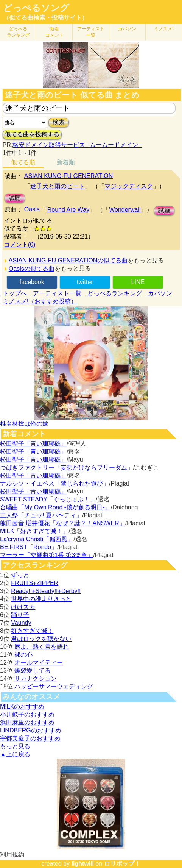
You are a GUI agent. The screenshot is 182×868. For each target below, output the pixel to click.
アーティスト (91, 32)
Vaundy (21, 623)
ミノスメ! (164, 29)
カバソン (127, 29)
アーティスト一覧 (57, 293)
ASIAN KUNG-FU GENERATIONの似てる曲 (68, 260)
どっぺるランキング (115, 293)
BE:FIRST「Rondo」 (29, 547)
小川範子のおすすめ (27, 714)
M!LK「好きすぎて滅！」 (34, 531)
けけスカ (23, 607)
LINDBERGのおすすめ (31, 730)
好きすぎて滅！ (32, 631)
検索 (59, 122)
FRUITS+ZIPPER (35, 583)
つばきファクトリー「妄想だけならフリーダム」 (67, 468)
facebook (32, 282)
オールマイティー (39, 663)
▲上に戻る (15, 754)
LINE (138, 282)
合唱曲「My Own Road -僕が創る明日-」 (55, 507)
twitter (85, 282)
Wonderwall (125, 210)
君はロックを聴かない (41, 639)
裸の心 (23, 655)
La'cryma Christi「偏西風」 (37, 539)
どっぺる (18, 32)
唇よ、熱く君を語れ (42, 647)
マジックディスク (129, 186)
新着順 (66, 162)
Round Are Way (68, 210)
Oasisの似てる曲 (32, 269)
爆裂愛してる (33, 671)
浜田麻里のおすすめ (27, 722)
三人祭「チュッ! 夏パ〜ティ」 (41, 515)
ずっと (20, 575)
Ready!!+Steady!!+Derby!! (46, 591)
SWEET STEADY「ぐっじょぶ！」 (48, 499)
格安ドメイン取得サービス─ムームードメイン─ (77, 145)
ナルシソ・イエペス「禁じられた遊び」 (54, 483)
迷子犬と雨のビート (58, 186)
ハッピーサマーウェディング (54, 686)
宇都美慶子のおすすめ (30, 738)
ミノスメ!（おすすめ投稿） (40, 301)
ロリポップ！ (122, 864)
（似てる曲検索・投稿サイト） (45, 18)
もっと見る (15, 746)
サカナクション (36, 678)
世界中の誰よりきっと (41, 599)
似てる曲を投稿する (32, 134)
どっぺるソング (36, 8)
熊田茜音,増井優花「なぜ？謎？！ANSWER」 (63, 523)
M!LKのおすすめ (22, 706)
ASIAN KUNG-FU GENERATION (68, 176)
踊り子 (20, 615)
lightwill (82, 864)
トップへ (15, 293)
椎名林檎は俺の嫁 (24, 424)
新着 (54, 32)
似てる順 (23, 162)
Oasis (32, 209)
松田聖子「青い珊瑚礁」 (33, 444)
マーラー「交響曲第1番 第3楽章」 (47, 555)
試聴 (15, 198)
